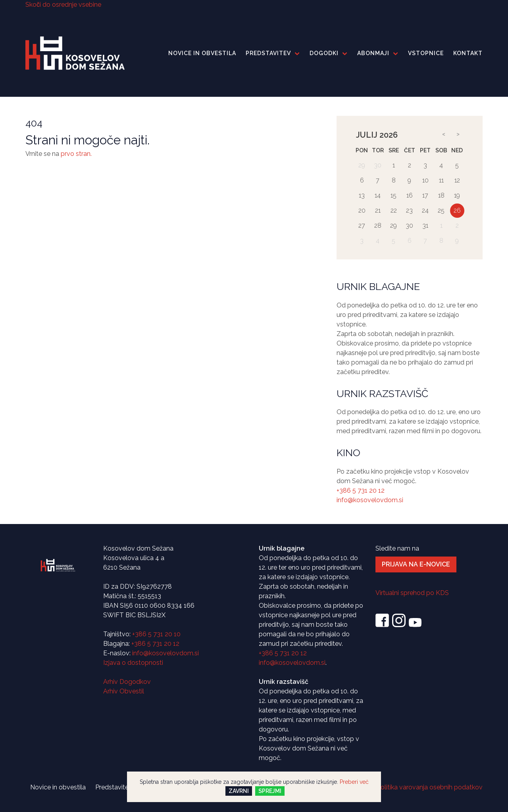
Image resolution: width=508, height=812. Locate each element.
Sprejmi (270, 791)
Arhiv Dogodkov (127, 682)
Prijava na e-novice (416, 564)
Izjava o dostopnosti (133, 663)
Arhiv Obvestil (124, 691)
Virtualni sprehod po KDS (412, 593)
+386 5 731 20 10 (156, 634)
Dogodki (324, 53)
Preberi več (354, 782)
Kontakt (468, 53)
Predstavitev (268, 53)
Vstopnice (426, 53)
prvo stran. (76, 154)
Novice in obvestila (202, 53)
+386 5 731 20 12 (361, 490)
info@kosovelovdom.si (370, 500)
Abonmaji (373, 53)
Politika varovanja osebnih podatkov (430, 787)
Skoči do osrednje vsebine (63, 5)
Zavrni (239, 791)
